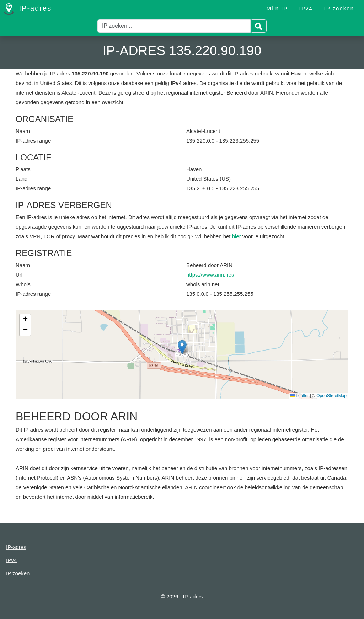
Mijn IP (277, 8)
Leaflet (299, 396)
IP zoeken (339, 8)
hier (237, 236)
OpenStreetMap (331, 396)
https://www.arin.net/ (210, 275)
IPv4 (306, 8)
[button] (182, 347)
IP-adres (28, 9)
